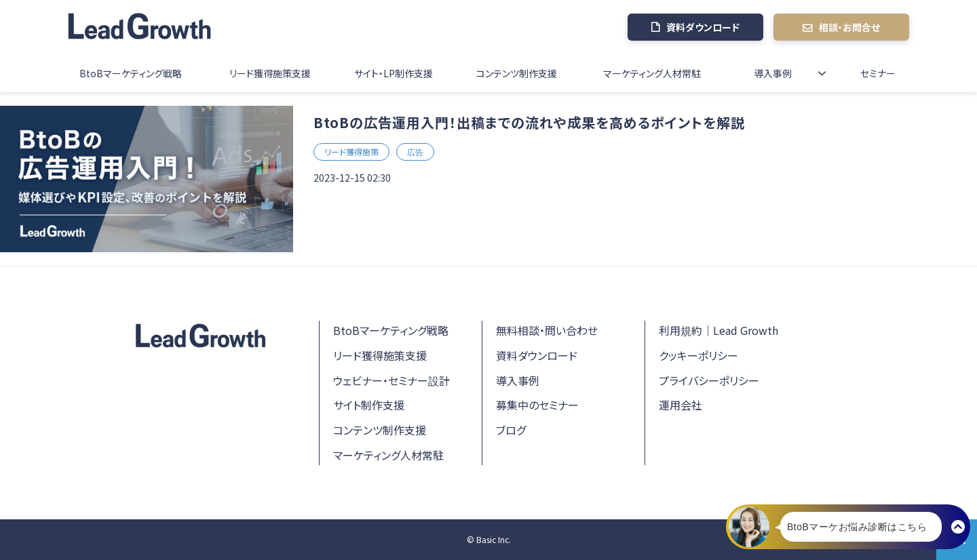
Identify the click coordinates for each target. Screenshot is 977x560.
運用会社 (681, 405)
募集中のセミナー (537, 405)
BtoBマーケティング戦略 (131, 73)
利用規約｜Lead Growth (719, 330)
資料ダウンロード (703, 27)
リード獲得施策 (351, 152)
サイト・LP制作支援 (394, 73)
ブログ (511, 430)
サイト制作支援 (369, 405)
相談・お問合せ (849, 27)
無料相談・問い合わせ (547, 330)
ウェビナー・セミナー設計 (391, 380)
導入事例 (773, 73)
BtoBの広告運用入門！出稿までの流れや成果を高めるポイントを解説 (529, 122)
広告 (415, 152)
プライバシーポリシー (709, 380)
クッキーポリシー (698, 355)
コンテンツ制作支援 (517, 73)
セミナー (878, 73)
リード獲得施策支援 (270, 73)
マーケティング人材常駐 (652, 73)
